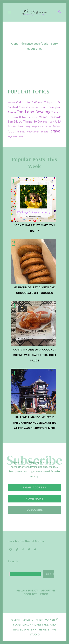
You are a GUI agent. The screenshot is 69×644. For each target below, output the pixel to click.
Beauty (11, 103)
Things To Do (32, 122)
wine (21, 136)
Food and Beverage (35, 112)
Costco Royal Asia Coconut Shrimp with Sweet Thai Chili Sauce (35, 355)
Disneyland (55, 107)
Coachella (24, 107)
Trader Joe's (49, 122)
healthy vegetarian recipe (33, 132)
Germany (13, 117)
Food (44, 594)
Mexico (43, 117)
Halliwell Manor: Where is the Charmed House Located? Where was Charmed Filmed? (34, 423)
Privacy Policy (27, 591)
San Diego (15, 122)
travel (56, 131)
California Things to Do (46, 103)
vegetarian (13, 136)
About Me (48, 591)
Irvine (35, 117)
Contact (30, 594)
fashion (57, 126)
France (58, 113)
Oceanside (55, 117)
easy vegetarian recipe (38, 126)
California (23, 102)
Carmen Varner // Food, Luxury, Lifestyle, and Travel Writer (35, 625)
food (11, 131)
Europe (12, 112)
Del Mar (35, 107)
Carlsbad (13, 107)
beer (21, 126)
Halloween (25, 117)
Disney (44, 107)
